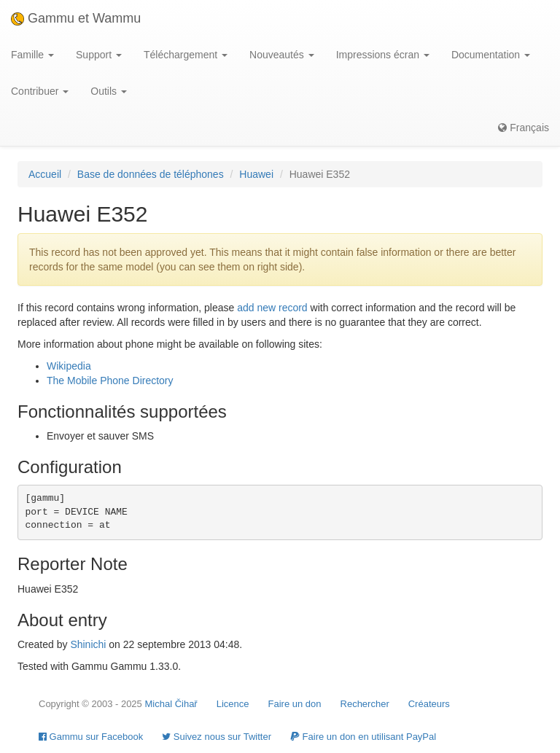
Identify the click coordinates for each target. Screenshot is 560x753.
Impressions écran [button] (383, 55)
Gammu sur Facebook (91, 737)
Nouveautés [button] (282, 55)
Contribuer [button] (40, 91)
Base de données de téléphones (151, 174)
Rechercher (365, 704)
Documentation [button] (491, 55)
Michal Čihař (171, 704)
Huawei (256, 174)
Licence (233, 704)
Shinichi (88, 644)
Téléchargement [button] (186, 55)
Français (524, 128)
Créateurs (429, 704)
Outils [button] (109, 91)
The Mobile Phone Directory (110, 381)
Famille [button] (32, 55)
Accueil (45, 174)
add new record (272, 308)
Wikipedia (69, 366)
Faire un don (295, 704)
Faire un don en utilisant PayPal (363, 737)
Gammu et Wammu (76, 18)
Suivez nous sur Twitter (217, 737)
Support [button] (99, 55)
